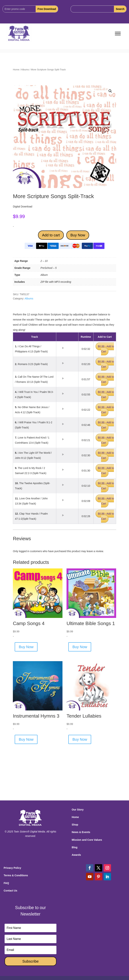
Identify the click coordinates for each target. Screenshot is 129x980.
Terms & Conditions (16, 875)
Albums (25, 70)
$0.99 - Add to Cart (106, 349)
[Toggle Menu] (118, 34)
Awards (76, 855)
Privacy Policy (12, 868)
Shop (75, 825)
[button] (110, 91)
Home (16, 70)
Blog (75, 847)
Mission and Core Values (87, 840)
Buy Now (78, 235)
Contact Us (10, 891)
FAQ (6, 883)
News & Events (81, 832)
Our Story (78, 810)
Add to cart (51, 235)
